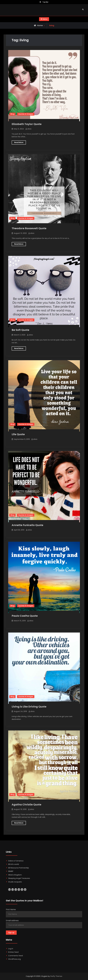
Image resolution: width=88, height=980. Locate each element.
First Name (11, 909)
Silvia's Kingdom (15, 875)
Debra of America (16, 861)
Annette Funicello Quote (27, 525)
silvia (29, 129)
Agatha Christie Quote (26, 805)
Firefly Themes (56, 976)
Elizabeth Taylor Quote (27, 124)
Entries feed (13, 952)
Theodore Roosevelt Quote (29, 228)
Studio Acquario (15, 882)
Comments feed (15, 956)
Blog (12, 114)
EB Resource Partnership (19, 868)
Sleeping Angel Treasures (19, 878)
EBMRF (11, 871)
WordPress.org (14, 959)
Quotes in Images (26, 114)
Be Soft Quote (20, 330)
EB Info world (14, 864)
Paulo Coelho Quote (25, 616)
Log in (11, 949)
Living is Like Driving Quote (29, 707)
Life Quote (18, 434)
